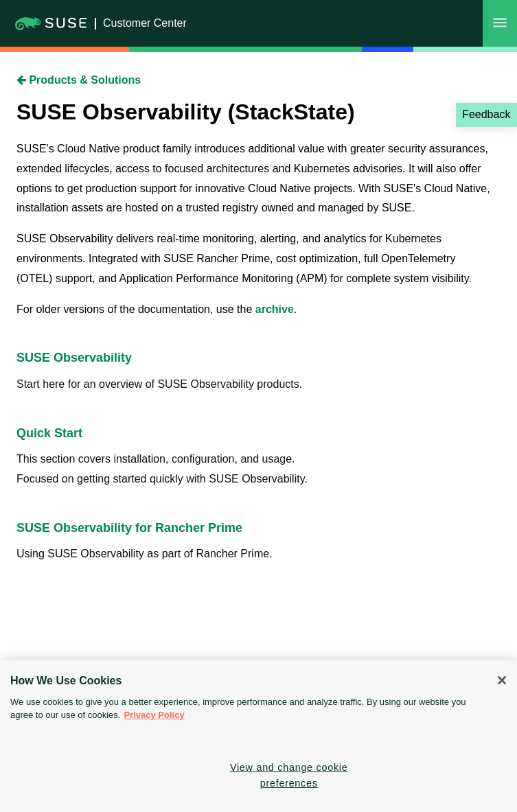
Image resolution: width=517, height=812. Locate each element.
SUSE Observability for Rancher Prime (129, 528)
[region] (258, 736)
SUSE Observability (74, 358)
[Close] (502, 680)
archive (275, 309)
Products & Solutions (79, 80)
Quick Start (49, 433)
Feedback (486, 114)
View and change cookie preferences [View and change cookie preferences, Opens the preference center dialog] (289, 775)
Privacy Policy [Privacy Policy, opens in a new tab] (154, 715)
